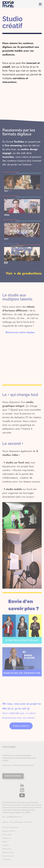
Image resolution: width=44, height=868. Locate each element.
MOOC (28, 813)
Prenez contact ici (21, 726)
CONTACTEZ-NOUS (13, 776)
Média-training (7, 849)
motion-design (8, 813)
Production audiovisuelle (10, 827)
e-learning (6, 845)
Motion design (7, 835)
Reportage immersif (9, 831)
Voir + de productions (24, 273)
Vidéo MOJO (7, 859)
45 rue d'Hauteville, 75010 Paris (21, 822)
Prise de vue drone (8, 856)
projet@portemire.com (14, 817)
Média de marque (8, 852)
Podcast (5, 842)
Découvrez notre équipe (20, 332)
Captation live (7, 838)
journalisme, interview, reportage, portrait (19, 810)
